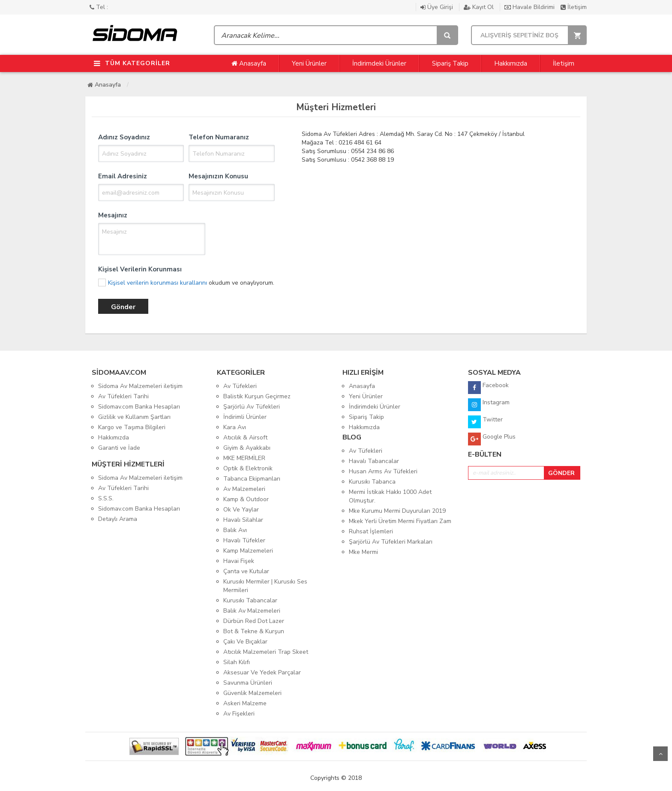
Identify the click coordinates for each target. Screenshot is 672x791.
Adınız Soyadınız (124, 137)
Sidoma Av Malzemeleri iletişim (140, 386)
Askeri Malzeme (245, 703)
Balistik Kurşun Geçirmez (257, 396)
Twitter (485, 422)
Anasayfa (249, 63)
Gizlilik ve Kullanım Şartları (134, 417)
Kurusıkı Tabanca (372, 482)
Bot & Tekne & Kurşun (254, 631)
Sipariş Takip (450, 63)
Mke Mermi (363, 552)
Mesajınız (113, 215)
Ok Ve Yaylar (241, 510)
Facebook (488, 388)
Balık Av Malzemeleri (252, 611)
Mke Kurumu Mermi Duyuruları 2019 (397, 511)
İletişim (574, 7)
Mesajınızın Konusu (218, 176)
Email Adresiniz (123, 176)
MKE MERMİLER (244, 458)
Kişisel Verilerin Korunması (140, 269)
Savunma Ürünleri (248, 683)
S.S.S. (106, 498)
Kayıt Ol (480, 7)
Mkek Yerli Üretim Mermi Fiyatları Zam (400, 521)
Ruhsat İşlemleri (371, 531)
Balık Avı (235, 530)
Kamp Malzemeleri (248, 551)
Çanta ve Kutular (246, 571)
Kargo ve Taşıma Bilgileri (132, 427)
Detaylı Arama (118, 519)
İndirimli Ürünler (245, 417)
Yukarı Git (660, 754)
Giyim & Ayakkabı (247, 448)
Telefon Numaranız (219, 137)
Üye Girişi (438, 7)
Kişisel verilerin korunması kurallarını (157, 283)
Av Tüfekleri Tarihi (123, 396)
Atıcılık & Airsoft (245, 438)
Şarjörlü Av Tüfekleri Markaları (391, 542)
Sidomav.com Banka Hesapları (139, 407)
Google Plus (492, 439)
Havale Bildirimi (530, 7)
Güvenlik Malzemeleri (252, 693)
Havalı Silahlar (243, 520)
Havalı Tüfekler (244, 540)
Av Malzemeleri (244, 489)
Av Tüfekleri (240, 386)
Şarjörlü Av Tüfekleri (252, 407)
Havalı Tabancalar (374, 461)
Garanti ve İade (119, 448)
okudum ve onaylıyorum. (191, 283)
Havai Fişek (239, 561)
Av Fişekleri (239, 714)
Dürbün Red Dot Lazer (254, 621)
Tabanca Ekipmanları (252, 479)
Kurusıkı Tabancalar (250, 600)
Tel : (99, 7)
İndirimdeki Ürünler (379, 63)
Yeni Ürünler (309, 63)
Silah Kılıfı (237, 662)
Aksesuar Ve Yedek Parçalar (262, 672)
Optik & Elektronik (248, 468)
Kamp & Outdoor (246, 499)
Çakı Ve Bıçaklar (245, 642)
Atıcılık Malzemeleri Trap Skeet (266, 652)
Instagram (489, 405)
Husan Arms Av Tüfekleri (383, 471)
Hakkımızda (511, 63)
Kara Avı (235, 427)
